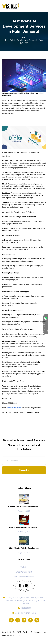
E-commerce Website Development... (24, 507)
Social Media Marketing (24, 577)
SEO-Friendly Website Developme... (24, 548)
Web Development (24, 572)
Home (22, 37)
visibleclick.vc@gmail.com (24, 613)
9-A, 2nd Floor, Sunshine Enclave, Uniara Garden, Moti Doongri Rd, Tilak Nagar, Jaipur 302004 (26, 600)
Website (24, 567)
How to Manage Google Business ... (24, 528)
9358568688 (24, 608)
